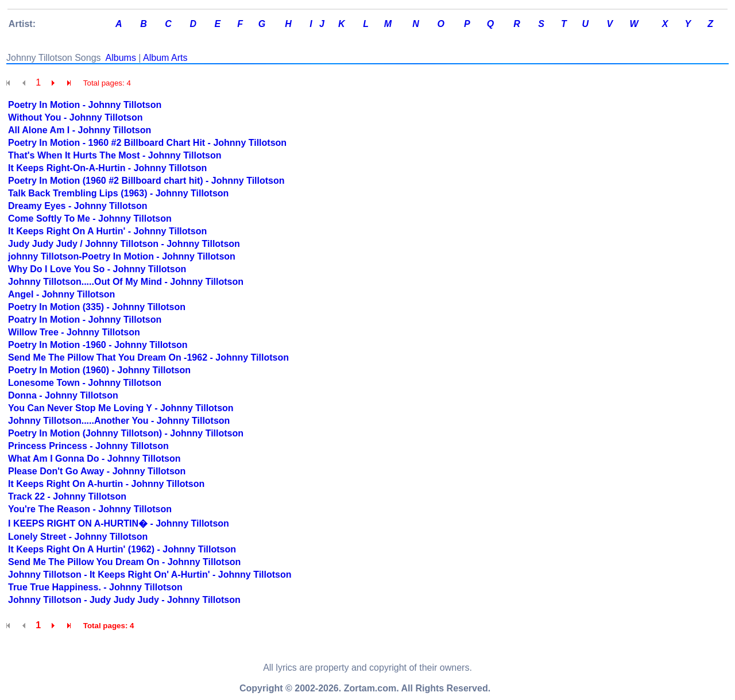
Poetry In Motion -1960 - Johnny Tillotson (98, 345)
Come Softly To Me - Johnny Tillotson (90, 218)
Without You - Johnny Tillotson (76, 117)
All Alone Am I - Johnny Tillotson (80, 130)
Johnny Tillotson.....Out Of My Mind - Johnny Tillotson (126, 282)
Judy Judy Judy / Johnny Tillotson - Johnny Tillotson (124, 244)
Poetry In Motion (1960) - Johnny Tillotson (99, 370)
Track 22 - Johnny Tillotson (67, 496)
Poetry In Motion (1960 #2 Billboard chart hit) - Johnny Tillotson (146, 181)
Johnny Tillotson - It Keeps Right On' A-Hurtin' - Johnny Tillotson (150, 575)
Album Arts (165, 58)
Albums (121, 58)
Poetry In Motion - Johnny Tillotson (85, 105)
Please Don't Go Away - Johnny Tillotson (97, 471)
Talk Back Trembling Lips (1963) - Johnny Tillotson (118, 193)
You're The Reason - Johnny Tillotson (90, 509)
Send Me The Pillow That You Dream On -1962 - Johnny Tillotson (148, 357)
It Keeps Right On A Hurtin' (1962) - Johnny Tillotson (122, 549)
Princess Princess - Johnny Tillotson (88, 446)
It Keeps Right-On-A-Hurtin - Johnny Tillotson (107, 168)
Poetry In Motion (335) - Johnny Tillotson (97, 307)
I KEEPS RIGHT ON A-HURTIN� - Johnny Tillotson (119, 523)
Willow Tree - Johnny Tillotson (74, 332)
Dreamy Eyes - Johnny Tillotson (78, 206)
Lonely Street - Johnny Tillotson (78, 537)
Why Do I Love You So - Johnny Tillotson (97, 269)
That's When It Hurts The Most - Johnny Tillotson (115, 155)
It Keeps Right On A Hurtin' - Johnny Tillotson (107, 231)
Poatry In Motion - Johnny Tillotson (85, 320)
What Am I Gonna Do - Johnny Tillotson (94, 459)
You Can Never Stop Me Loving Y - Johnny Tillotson (121, 408)
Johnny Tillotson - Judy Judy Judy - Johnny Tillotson (124, 600)
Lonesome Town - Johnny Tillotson (85, 383)
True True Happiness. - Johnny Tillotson (95, 587)
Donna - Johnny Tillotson (63, 395)
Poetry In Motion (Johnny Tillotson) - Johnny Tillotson (126, 433)
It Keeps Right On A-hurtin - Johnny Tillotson (106, 484)
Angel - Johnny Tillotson (61, 294)
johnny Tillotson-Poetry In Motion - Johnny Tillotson (122, 256)
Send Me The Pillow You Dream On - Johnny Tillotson (124, 562)
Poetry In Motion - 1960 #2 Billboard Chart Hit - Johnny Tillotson (147, 143)
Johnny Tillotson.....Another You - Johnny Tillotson (119, 421)
